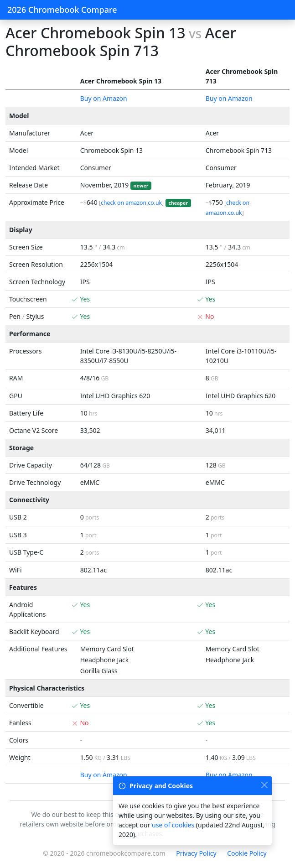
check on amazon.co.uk (131, 203)
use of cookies (173, 825)
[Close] (264, 785)
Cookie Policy (247, 853)
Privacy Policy (196, 853)
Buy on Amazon (104, 98)
